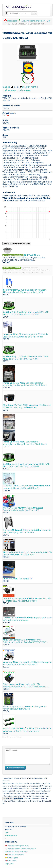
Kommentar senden (15, 768)
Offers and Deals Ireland (14, 855)
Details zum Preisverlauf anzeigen (17, 243)
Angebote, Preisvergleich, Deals (17, 846)
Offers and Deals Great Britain (16, 852)
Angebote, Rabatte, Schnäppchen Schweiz (20, 849)
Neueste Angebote (11, 836)
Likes (7, 833)
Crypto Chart (9, 864)
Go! (34, 13)
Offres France (11, 861)
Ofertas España (11, 858)
